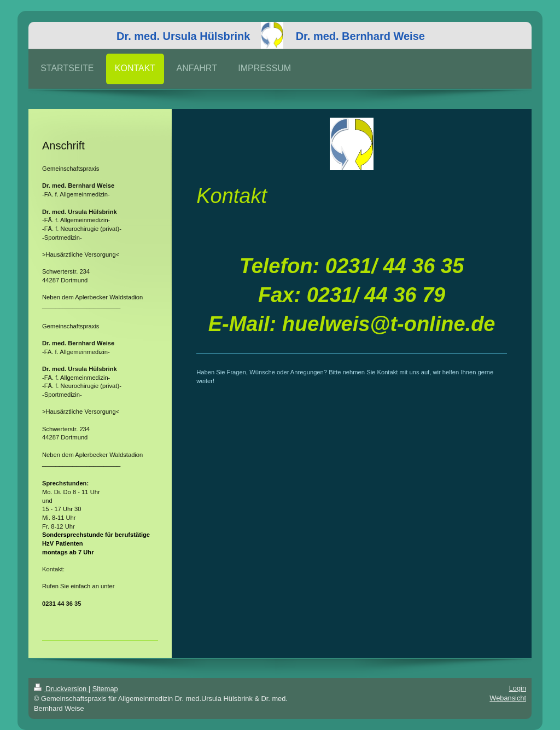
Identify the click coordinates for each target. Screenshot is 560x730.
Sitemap (105, 689)
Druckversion (61, 689)
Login (518, 688)
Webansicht (508, 698)
